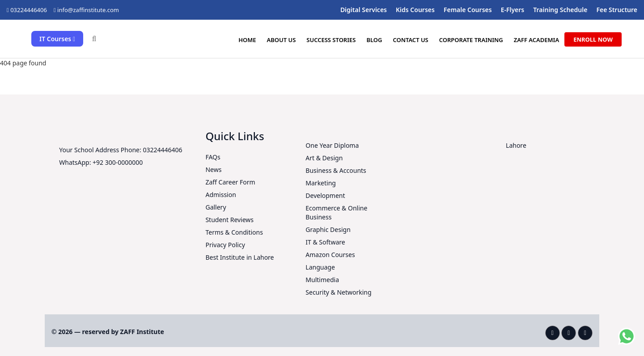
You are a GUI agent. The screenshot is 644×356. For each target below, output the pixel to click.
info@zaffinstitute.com (88, 10)
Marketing (321, 183)
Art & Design (324, 158)
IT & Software (325, 242)
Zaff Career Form (230, 182)
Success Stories (331, 40)
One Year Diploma (332, 145)
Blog (374, 40)
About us (281, 40)
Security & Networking (338, 292)
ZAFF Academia (537, 40)
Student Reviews (229, 220)
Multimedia (322, 280)
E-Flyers (513, 10)
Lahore (516, 145)
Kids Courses (415, 10)
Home (247, 40)
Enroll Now (593, 39)
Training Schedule (560, 10)
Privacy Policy (225, 245)
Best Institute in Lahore (239, 257)
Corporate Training (471, 40)
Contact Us (410, 40)
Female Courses (468, 10)
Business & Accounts (336, 170)
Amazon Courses (330, 255)
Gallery (216, 207)
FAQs (213, 157)
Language (320, 267)
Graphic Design (328, 229)
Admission (220, 195)
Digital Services (364, 10)
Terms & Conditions (234, 232)
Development (325, 195)
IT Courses (57, 39)
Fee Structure (617, 10)
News (213, 169)
